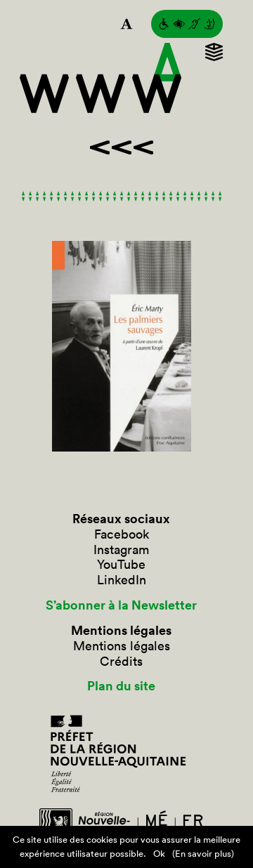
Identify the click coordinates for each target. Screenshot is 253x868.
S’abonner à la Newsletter (121, 605)
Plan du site (121, 686)
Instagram (121, 550)
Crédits (121, 662)
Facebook (122, 534)
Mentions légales (122, 646)
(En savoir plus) (203, 854)
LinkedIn (122, 580)
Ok (159, 854)
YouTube (121, 565)
